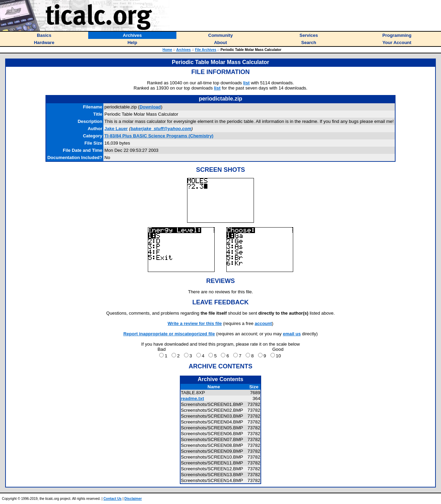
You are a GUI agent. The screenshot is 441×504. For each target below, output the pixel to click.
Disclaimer (133, 499)
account (263, 323)
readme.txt (192, 398)
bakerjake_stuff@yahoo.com (161, 129)
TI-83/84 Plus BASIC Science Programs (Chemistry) (159, 136)
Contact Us (112, 499)
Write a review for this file (195, 323)
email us (292, 334)
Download (150, 107)
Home (167, 50)
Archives (183, 50)
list (247, 83)
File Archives (206, 50)
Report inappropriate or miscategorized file (169, 334)
